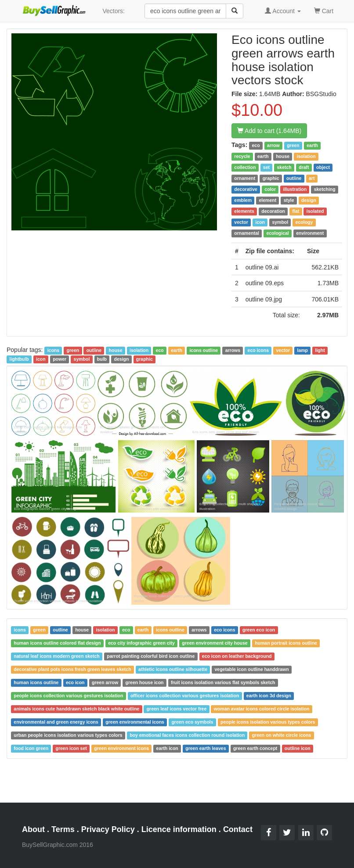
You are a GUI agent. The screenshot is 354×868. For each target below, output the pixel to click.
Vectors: (114, 11)
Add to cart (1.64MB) (269, 131)
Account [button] (283, 11)
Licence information (179, 829)
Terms (63, 829)
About (33, 829)
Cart (324, 10)
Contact (238, 829)
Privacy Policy (108, 829)
